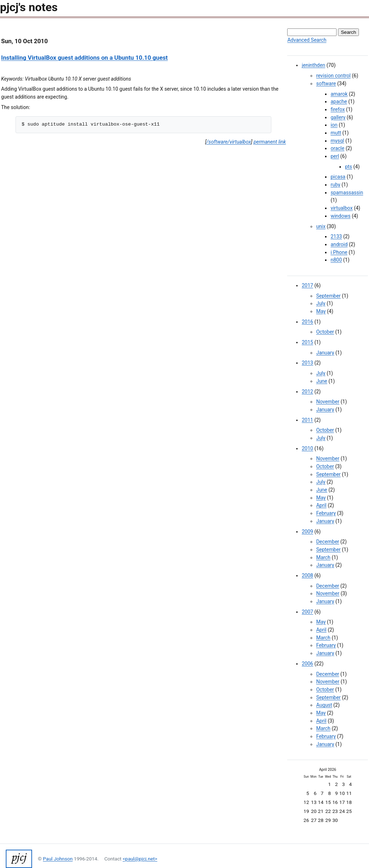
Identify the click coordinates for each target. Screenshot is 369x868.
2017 (307, 285)
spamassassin (347, 193)
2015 (307, 342)
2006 (307, 664)
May (321, 311)
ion (334, 125)
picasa (338, 177)
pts (348, 167)
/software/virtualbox (229, 142)
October (325, 332)
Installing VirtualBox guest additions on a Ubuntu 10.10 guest (85, 58)
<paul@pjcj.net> (140, 859)
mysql (337, 141)
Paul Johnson (58, 859)
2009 (307, 532)
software (326, 83)
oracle (337, 148)
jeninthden (313, 65)
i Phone (339, 252)
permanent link (270, 142)
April (321, 505)
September (328, 296)
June (322, 381)
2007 (307, 612)
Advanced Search (307, 40)
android (339, 244)
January (325, 353)
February (326, 513)
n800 (336, 260)
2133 (336, 236)
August (324, 705)
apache (339, 101)
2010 (307, 448)
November (328, 402)
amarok (339, 94)
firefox (337, 109)
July (321, 303)
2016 (307, 322)
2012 (307, 392)
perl (335, 156)
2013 (307, 363)
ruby (335, 185)
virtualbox (341, 208)
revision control (333, 76)
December (328, 542)
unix (321, 226)
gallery (338, 117)
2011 (307, 420)
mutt (336, 133)
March (323, 557)
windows (340, 216)
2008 (307, 575)
